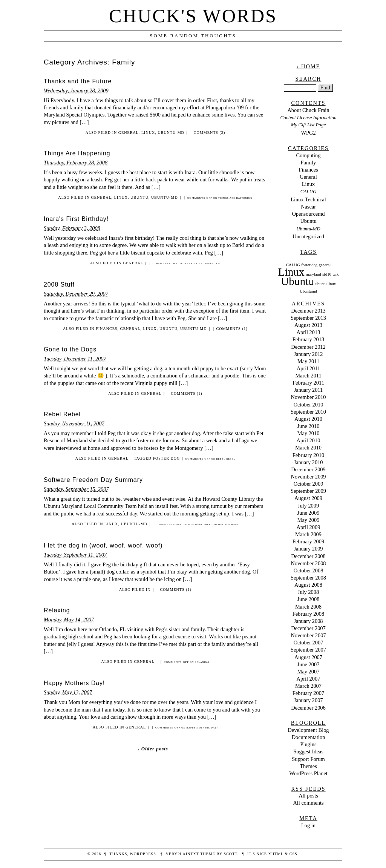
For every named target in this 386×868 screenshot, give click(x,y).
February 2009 (308, 541)
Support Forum (308, 759)
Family (309, 163)
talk (335, 274)
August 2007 (308, 657)
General (129, 133)
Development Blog (308, 730)
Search (309, 79)
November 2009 (308, 477)
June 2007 (309, 664)
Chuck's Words (193, 16)
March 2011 (308, 376)
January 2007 (308, 700)
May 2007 (309, 672)
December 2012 (308, 347)
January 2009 (308, 549)
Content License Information (309, 117)
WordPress (143, 854)
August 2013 (308, 325)
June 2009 (309, 513)
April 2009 (309, 527)
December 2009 (308, 469)
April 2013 (309, 332)
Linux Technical (308, 199)
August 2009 (308, 498)
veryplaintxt (182, 854)
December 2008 (308, 556)
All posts (308, 796)
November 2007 (308, 635)
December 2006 (308, 708)
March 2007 (308, 686)
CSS (293, 854)
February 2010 (308, 455)
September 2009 (308, 491)
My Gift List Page (308, 125)
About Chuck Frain (308, 110)
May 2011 (308, 361)
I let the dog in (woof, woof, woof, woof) (103, 545)
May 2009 (309, 520)
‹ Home (309, 66)
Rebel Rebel (62, 414)
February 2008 (308, 614)
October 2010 (309, 405)
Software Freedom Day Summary (93, 480)
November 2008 (308, 563)
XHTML (276, 854)
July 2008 (308, 592)
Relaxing (57, 610)
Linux (148, 133)
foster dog (166, 458)
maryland (313, 274)
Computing (309, 155)
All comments (308, 803)
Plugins (308, 744)
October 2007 (309, 643)
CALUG (308, 191)
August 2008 (308, 585)
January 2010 (308, 462)
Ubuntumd (308, 291)
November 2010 (308, 397)
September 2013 (308, 318)
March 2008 (308, 607)
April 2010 (309, 440)
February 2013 (308, 339)
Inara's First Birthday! (76, 219)
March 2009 (308, 534)
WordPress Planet (308, 773)
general (325, 265)
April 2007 (309, 679)
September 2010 (308, 412)
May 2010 (309, 433)
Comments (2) (209, 133)
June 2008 (309, 599)
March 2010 (308, 448)
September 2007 (308, 650)
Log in (308, 825)
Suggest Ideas (308, 751)
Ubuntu (139, 197)
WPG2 (308, 133)
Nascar (308, 207)
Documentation (309, 737)
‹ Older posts (153, 749)
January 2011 (309, 390)
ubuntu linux (326, 284)
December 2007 (308, 628)
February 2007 (308, 693)
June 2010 (309, 426)
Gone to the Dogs (70, 349)
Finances (106, 329)
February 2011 (308, 383)
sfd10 (327, 274)
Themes (308, 766)
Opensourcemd (308, 214)
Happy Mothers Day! (74, 683)
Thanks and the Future (78, 81)
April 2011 (308, 368)
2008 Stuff (59, 284)
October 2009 (309, 484)
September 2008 (308, 578)
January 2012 (308, 354)
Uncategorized (308, 236)
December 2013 (308, 311)
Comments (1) (232, 329)
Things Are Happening (77, 153)
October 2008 (309, 570)
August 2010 (308, 419)
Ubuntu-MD (171, 133)
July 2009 (308, 506)
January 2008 (308, 621)
